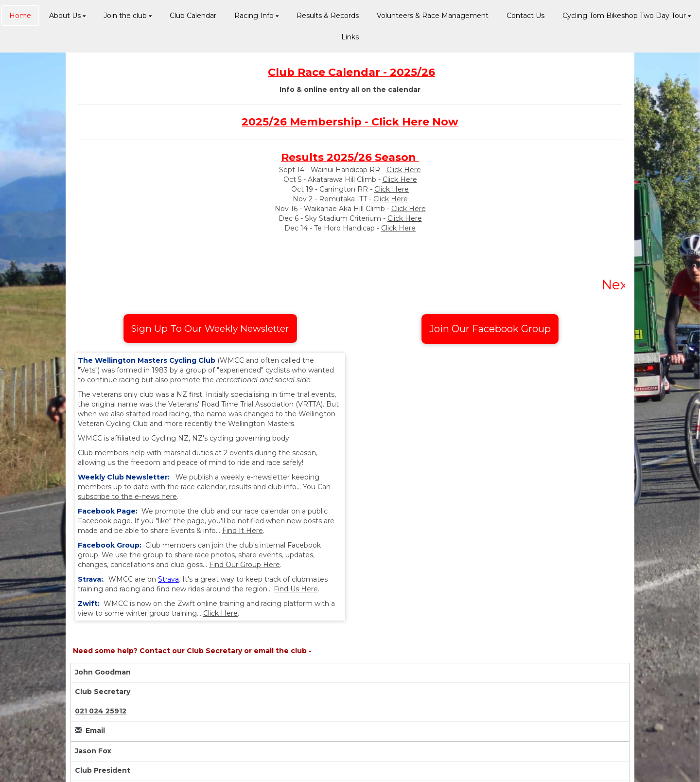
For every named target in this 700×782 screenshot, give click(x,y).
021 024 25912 (101, 711)
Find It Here (243, 531)
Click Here (404, 170)
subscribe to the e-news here (127, 497)
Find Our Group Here (245, 565)
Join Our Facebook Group (490, 329)
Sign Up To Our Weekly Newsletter (210, 329)
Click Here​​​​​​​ (400, 179)
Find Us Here (296, 589)
